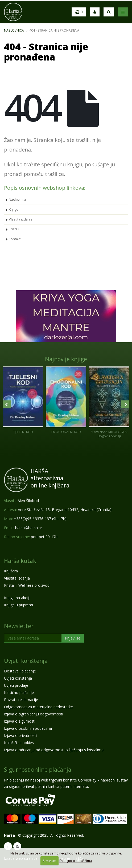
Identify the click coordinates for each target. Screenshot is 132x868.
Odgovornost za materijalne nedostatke (38, 707)
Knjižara (11, 571)
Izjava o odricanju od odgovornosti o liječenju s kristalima (54, 750)
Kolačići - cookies (19, 743)
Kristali (14, 229)
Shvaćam (49, 861)
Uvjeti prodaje (16, 685)
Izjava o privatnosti (20, 735)
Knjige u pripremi (18, 605)
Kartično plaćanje (19, 692)
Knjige (14, 210)
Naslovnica (14, 30)
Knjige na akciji (17, 598)
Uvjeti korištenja (26, 661)
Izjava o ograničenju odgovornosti (34, 714)
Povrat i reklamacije (21, 700)
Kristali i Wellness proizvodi (27, 585)
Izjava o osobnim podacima (28, 728)
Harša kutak (20, 561)
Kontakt (15, 239)
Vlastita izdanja (21, 219)
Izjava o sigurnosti (20, 721)
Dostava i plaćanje (20, 671)
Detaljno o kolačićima (76, 861)
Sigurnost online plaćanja (38, 770)
